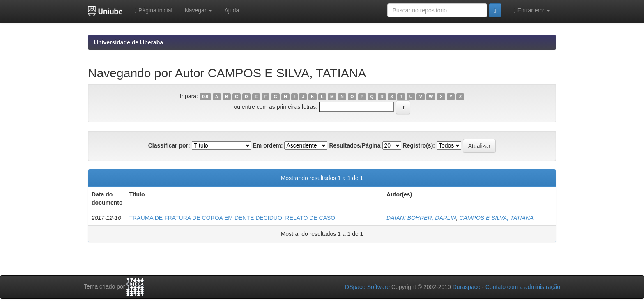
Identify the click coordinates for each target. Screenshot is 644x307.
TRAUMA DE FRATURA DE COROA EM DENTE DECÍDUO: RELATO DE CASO (232, 218)
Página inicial (154, 10)
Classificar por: (169, 145)
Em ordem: (268, 145)
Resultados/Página (355, 145)
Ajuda (232, 10)
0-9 (205, 97)
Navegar (199, 10)
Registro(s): (419, 145)
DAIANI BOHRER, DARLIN (421, 218)
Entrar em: (532, 10)
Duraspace (467, 287)
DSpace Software (367, 287)
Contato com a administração (523, 287)
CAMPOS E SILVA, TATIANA (496, 218)
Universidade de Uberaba (129, 42)
